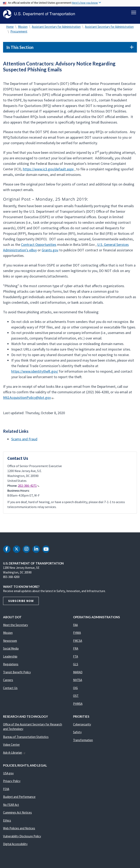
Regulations (11, 666)
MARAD (78, 674)
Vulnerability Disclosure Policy (22, 838)
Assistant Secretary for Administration (56, 29)
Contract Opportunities (39, 246)
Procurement (19, 33)
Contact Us (10, 690)
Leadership (10, 658)
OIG (75, 690)
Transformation (83, 742)
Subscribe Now (21, 603)
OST (76, 698)
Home (10, 29)
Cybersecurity (82, 726)
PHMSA (78, 706)
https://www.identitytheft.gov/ (35, 373)
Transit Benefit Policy (17, 674)
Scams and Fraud (24, 441)
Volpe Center (11, 746)
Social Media (11, 650)
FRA (76, 650)
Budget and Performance (19, 799)
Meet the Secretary (16, 627)
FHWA (77, 635)
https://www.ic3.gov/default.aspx (48, 171)
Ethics (7, 822)
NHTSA (78, 682)
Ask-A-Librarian (14, 754)
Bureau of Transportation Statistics (26, 739)
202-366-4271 (29, 487)
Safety (77, 734)
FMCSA (78, 643)
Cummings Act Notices (17, 814)
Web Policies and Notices (19, 830)
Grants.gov (50, 252)
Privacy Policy (12, 783)
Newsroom (10, 643)
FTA (76, 658)
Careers (8, 682)
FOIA (6, 791)
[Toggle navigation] (134, 12)
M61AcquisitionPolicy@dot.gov (28, 399)
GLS (76, 666)
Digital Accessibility (15, 846)
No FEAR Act (11, 807)
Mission (23, 29)
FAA (75, 627)
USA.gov (8, 775)
